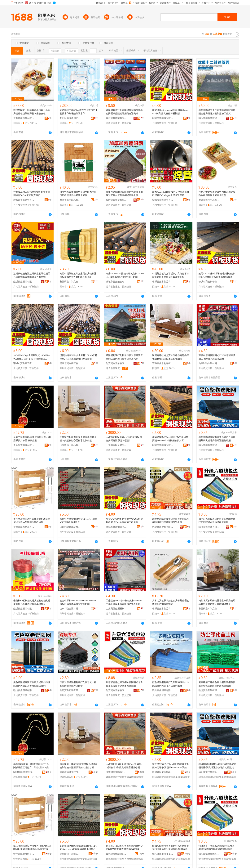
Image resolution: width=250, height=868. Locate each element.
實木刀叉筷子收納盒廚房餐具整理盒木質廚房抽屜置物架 (171, 602)
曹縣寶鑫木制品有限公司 (24, 118)
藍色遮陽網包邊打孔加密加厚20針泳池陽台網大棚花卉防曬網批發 (171, 684)
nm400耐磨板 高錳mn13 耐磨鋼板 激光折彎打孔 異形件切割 (124, 439)
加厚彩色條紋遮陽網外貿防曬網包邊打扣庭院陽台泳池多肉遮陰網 (217, 521)
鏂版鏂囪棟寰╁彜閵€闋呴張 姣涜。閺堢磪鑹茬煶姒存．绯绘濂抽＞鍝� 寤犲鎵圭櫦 (32, 766)
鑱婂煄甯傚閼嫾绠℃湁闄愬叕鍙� (163, 772)
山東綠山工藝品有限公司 (70, 445)
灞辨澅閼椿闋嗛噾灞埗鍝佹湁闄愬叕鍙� (116, 772)
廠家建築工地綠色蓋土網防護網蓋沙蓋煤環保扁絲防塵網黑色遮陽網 (217, 684)
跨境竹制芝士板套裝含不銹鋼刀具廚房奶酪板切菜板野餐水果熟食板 (32, 112)
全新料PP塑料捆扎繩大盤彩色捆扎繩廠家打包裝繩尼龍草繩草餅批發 (32, 602)
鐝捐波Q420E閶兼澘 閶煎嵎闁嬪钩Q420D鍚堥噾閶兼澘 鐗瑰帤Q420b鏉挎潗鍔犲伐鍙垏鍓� (125, 848)
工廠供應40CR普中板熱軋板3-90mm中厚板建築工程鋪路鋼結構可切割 (124, 602)
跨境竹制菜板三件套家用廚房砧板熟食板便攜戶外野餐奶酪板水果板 (78, 275)
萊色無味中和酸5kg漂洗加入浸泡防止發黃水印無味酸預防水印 (79, 112)
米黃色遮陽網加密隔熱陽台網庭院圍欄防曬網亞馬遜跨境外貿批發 (171, 521)
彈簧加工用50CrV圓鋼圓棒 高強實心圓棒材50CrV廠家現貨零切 (32, 194)
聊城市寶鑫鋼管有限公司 (163, 118)
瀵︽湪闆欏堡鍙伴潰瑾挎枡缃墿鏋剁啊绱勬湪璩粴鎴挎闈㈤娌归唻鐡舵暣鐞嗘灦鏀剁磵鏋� (32, 848)
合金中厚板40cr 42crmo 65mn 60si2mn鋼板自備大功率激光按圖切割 (78, 602)
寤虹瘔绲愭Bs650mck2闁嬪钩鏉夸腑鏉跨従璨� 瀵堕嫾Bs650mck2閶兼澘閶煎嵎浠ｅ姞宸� (171, 766)
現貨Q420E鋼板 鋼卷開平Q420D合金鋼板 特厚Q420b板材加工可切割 (124, 521)
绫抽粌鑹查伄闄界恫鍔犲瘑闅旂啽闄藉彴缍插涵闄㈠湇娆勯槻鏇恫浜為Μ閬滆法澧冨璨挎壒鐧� (171, 848)
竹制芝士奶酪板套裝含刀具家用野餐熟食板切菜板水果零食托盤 (217, 194)
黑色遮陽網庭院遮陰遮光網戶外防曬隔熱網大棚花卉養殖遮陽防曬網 (217, 439)
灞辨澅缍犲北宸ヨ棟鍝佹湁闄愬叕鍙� (70, 772)
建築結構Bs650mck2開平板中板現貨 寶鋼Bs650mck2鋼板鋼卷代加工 (170, 439)
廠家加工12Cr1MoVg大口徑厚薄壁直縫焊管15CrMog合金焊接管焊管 (171, 194)
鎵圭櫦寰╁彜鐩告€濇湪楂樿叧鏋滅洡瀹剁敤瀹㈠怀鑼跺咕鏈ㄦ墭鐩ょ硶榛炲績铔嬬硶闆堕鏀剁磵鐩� (79, 766)
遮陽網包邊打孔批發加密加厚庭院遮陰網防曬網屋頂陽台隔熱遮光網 (124, 357)
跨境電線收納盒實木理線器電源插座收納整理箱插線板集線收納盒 (171, 357)
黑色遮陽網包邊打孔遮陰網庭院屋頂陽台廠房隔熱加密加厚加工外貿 (217, 112)
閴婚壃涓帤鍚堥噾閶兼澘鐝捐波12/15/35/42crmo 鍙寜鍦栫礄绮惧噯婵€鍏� (78, 848)
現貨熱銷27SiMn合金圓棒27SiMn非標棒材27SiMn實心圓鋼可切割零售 (79, 357)
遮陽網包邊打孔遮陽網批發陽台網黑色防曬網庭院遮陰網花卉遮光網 (124, 112)
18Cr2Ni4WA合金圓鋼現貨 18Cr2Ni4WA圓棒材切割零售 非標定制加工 (32, 357)
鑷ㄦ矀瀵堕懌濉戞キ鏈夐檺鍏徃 (209, 772)
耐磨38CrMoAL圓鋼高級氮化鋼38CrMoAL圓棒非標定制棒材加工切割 (125, 275)
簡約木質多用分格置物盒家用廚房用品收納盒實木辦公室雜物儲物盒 (217, 602)
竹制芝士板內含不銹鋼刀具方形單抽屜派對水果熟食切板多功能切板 (171, 275)
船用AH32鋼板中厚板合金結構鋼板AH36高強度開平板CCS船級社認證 (217, 275)
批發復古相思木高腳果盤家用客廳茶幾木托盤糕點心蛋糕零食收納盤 (78, 439)
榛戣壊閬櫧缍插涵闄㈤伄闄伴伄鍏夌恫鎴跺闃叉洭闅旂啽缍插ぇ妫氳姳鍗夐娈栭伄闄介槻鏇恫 (217, 766)
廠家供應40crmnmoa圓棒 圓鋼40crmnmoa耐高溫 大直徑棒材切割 (171, 112)
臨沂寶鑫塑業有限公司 (116, 118)
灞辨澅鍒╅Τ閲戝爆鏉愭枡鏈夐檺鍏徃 (70, 854)
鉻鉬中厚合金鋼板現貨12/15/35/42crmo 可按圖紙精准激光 (79, 521)
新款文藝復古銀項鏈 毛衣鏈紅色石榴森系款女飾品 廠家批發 (32, 439)
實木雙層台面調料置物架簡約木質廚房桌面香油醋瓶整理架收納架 (32, 521)
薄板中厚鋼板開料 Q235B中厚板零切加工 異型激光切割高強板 (217, 357)
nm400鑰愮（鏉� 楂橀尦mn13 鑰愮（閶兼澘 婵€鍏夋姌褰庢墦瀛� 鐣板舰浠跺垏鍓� (124, 766)
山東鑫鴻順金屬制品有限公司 (116, 445)
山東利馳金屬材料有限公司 (209, 363)
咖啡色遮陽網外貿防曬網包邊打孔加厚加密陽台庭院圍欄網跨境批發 (124, 194)
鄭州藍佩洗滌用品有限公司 (70, 118)
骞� (49, 772)
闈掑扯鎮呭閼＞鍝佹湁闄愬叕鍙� (24, 772)
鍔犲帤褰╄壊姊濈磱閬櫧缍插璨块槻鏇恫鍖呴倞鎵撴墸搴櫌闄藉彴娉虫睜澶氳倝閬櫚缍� (217, 848)
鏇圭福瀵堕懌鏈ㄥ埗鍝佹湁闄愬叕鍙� (24, 854)
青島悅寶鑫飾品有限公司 (24, 445)
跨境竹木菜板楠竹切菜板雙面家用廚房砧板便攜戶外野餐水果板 (78, 194)
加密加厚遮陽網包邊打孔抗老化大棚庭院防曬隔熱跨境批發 (78, 684)
